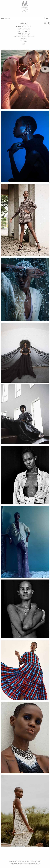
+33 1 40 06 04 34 (35, 861)
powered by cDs (35, 864)
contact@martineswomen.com (19, 864)
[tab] (45, 23)
